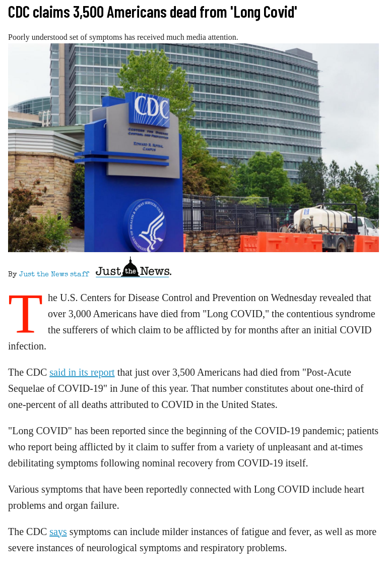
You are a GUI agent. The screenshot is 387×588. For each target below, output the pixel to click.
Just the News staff (54, 275)
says (58, 532)
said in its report (82, 372)
